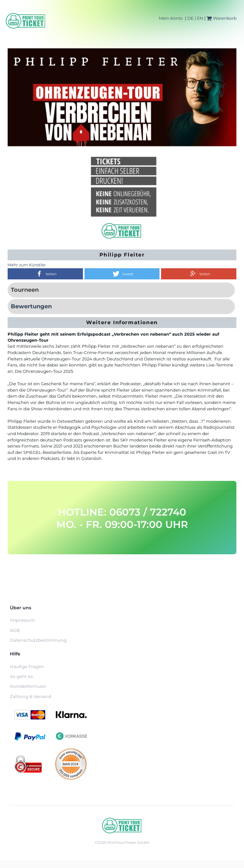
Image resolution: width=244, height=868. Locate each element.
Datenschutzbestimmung (38, 640)
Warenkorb (221, 18)
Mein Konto (171, 18)
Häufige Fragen (27, 666)
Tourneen (25, 290)
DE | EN (195, 18)
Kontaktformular (28, 686)
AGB (15, 630)
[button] (45, 274)
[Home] (26, 21)
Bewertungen (31, 306)
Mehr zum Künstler (27, 265)
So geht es (21, 676)
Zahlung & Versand (30, 696)
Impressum (22, 620)
